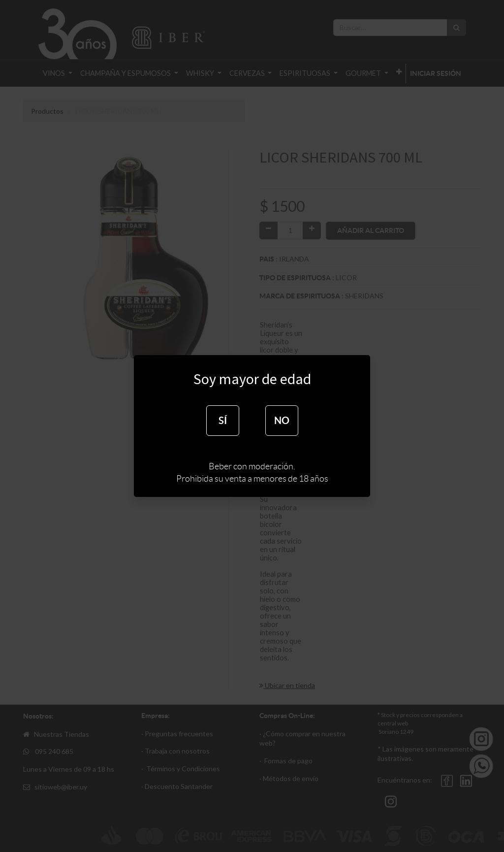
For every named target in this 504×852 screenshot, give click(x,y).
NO (282, 420)
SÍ (223, 420)
